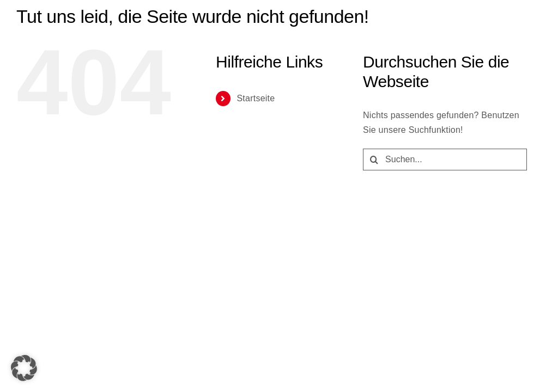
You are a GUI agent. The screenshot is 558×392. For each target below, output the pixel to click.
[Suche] (374, 160)
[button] (24, 368)
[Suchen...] (445, 160)
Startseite (256, 98)
